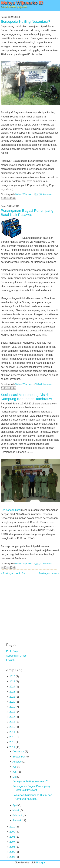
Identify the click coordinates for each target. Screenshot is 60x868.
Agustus (17, 762)
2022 (12, 697)
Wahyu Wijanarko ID (22, 3)
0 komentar (47, 194)
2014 (12, 732)
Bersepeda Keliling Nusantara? (25, 22)
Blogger (41, 863)
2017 (12, 717)
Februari (17, 815)
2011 (12, 747)
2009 (12, 832)
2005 (12, 852)
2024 (12, 687)
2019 (12, 707)
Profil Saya (12, 651)
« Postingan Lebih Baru (14, 573)
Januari (17, 820)
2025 (12, 682)
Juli (14, 767)
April (15, 805)
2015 (12, 727)
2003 (12, 857)
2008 (12, 837)
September (19, 757)
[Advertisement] (30, 607)
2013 (12, 737)
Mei (14, 777)
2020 (12, 702)
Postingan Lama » (49, 573)
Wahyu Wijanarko (24, 194)
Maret (16, 810)
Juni (15, 772)
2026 (12, 677)
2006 (12, 847)
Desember (18, 752)
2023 (12, 692)
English (10, 660)
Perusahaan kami (11, 510)
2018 (12, 712)
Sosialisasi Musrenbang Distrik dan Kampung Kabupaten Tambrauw (29, 397)
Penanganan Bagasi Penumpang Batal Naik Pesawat (27, 213)
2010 (12, 827)
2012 (12, 742)
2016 (12, 722)
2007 (12, 842)
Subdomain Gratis (16, 656)
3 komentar (47, 564)
